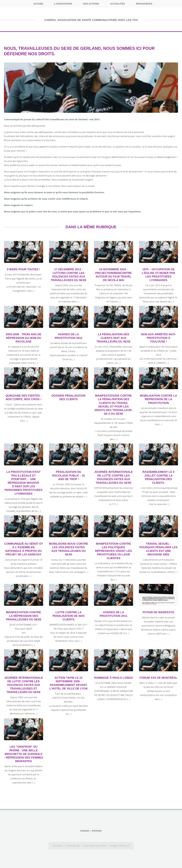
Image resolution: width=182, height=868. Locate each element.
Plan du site (73, 846)
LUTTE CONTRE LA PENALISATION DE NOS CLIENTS (68, 616)
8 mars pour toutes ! (24, 269)
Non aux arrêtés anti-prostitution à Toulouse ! (158, 338)
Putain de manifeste (158, 612)
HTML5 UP (124, 846)
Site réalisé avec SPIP (95, 846)
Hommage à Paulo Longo (114, 678)
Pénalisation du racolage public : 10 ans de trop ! (69, 475)
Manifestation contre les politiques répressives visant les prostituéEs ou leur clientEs (113, 551)
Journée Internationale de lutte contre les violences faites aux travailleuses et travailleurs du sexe (24, 685)
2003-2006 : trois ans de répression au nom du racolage (24, 338)
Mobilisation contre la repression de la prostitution (158, 399)
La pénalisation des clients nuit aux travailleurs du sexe (114, 338)
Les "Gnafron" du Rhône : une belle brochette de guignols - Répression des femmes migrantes (24, 754)
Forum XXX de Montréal (158, 678)
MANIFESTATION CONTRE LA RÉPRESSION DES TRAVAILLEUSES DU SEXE (24, 616)
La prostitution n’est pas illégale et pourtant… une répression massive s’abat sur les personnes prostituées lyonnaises (24, 483)
